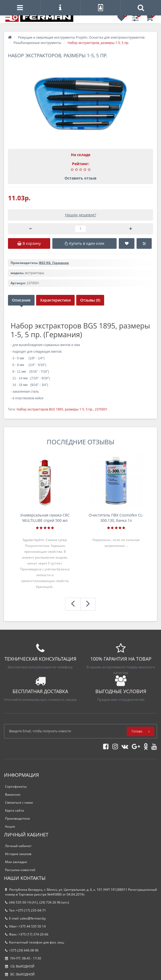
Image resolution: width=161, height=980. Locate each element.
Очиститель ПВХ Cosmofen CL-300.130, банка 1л (116, 518)
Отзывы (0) (90, 300)
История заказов (18, 854)
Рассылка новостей (20, 870)
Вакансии (13, 794)
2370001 (101, 409)
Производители (18, 818)
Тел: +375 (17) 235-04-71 (26, 910)
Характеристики (55, 300)
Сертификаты (16, 786)
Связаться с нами (19, 802)
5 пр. (90, 409)
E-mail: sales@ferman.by (25, 918)
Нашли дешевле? (81, 215)
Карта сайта (14, 810)
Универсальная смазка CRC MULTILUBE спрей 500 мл (45, 518)
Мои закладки (16, 862)
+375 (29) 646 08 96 (22, 950)
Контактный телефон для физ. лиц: (35, 942)
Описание (21, 300)
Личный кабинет (18, 846)
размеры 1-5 (75, 409)
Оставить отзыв (80, 178)
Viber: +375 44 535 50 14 (25, 926)
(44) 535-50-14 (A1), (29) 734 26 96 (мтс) (37, 902)
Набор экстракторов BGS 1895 (40, 409)
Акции (10, 826)
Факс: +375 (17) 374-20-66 (27, 934)
